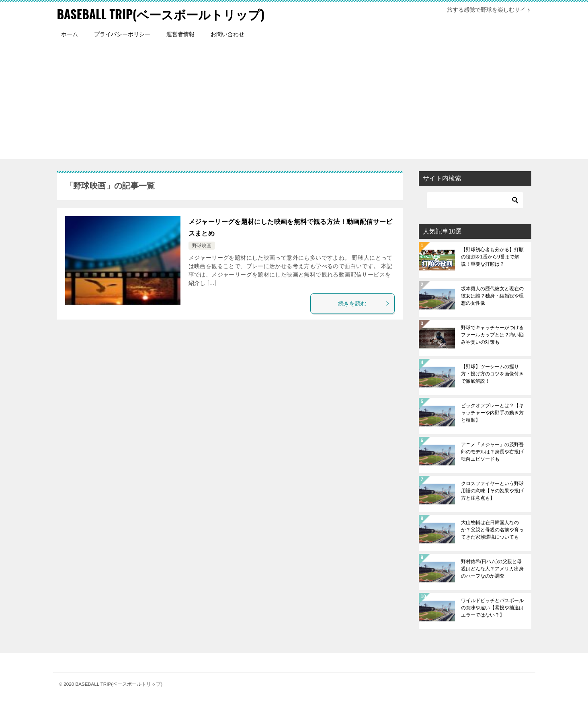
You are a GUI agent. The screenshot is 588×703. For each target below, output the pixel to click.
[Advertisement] (294, 103)
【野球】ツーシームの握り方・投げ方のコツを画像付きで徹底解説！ (492, 374)
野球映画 (202, 246)
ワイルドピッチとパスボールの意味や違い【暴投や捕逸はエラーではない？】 (492, 608)
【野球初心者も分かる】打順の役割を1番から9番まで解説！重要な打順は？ (492, 257)
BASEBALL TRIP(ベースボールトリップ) (161, 14)
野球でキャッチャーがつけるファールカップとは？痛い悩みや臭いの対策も (492, 335)
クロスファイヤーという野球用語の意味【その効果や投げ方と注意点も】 (492, 491)
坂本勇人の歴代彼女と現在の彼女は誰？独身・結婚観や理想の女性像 (492, 296)
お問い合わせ (227, 34)
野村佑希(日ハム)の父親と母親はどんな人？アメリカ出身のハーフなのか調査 (492, 569)
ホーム (70, 34)
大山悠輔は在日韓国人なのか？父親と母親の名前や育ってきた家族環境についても (492, 530)
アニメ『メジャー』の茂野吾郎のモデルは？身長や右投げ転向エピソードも (492, 452)
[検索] (475, 200)
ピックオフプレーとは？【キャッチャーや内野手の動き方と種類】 (492, 413)
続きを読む (364, 303)
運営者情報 (180, 34)
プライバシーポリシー (122, 34)
